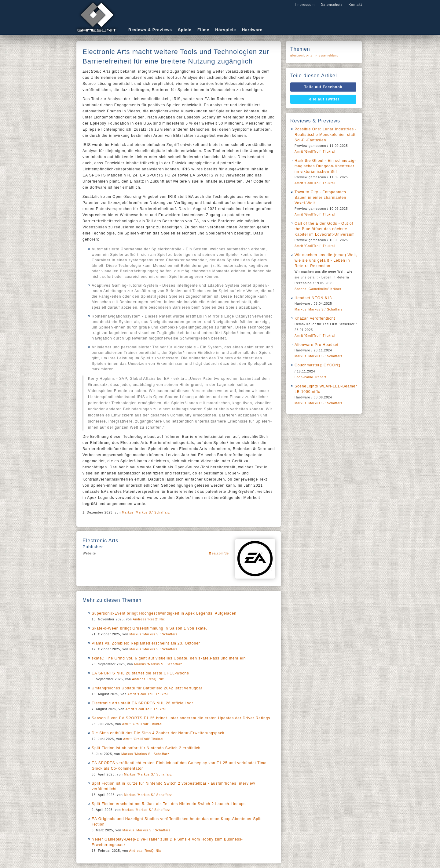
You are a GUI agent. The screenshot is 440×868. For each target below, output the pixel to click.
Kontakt (355, 5)
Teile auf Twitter (323, 99)
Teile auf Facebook (323, 87)
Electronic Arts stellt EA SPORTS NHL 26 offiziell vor (142, 703)
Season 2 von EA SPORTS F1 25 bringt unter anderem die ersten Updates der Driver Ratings (181, 718)
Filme (203, 30)
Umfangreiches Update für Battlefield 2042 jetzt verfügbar (147, 688)
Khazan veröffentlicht (315, 318)
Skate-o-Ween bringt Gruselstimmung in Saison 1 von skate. (149, 628)
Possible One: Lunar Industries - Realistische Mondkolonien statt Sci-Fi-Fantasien (326, 135)
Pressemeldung (327, 56)
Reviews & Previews (150, 30)
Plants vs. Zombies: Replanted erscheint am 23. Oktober (146, 643)
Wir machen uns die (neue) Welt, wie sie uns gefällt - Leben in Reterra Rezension (326, 260)
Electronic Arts (301, 56)
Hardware (252, 30)
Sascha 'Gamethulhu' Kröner (318, 289)
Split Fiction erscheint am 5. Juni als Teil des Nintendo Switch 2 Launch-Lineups (169, 804)
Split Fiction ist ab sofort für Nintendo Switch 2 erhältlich (146, 748)
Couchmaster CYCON (317, 365)
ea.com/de (220, 553)
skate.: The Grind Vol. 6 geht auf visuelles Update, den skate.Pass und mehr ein (169, 658)
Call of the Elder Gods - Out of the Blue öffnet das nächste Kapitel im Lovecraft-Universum (325, 229)
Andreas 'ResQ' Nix (149, 619)
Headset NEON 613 (313, 298)
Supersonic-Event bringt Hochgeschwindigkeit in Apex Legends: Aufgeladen (164, 613)
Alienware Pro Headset (317, 345)
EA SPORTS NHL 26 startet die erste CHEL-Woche (140, 673)
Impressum (305, 5)
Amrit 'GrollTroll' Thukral (148, 694)
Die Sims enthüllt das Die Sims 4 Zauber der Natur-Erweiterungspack (158, 733)
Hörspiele (226, 30)
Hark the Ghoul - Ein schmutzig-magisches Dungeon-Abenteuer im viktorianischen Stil (325, 166)
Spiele (185, 30)
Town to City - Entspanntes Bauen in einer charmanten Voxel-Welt (320, 198)
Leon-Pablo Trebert (310, 377)
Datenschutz (332, 5)
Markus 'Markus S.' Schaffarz (146, 512)
